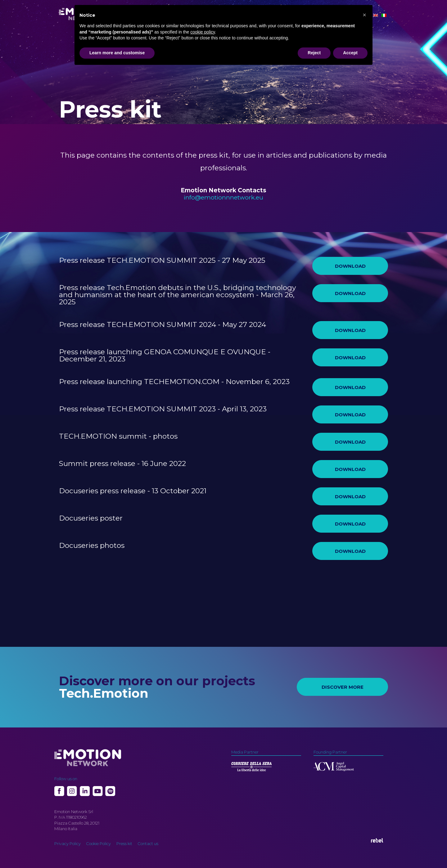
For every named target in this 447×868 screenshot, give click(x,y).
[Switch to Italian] (384, 15)
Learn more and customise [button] (117, 53)
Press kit (124, 843)
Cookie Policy (99, 843)
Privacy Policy (68, 843)
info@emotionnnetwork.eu (223, 197)
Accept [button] (350, 53)
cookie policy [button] (203, 32)
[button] (364, 15)
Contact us (148, 843)
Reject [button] (314, 53)
